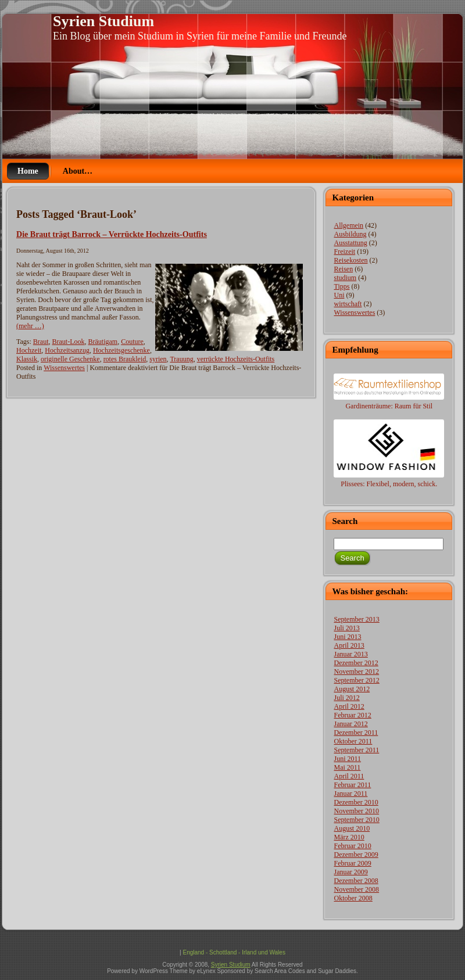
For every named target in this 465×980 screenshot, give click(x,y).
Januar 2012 (350, 724)
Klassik (27, 359)
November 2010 (356, 811)
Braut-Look (69, 342)
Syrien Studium (103, 21)
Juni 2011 (347, 759)
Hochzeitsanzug (67, 350)
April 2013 (349, 645)
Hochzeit (29, 350)
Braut (41, 342)
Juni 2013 (347, 637)
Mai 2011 (347, 767)
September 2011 (356, 750)
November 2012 (356, 672)
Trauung (181, 359)
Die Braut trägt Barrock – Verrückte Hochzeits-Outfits (112, 234)
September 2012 (356, 680)
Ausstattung (350, 243)
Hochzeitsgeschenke (121, 350)
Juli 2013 (346, 628)
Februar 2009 (352, 863)
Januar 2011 (350, 794)
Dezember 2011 (356, 733)
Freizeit (344, 252)
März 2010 (349, 837)
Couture (132, 342)
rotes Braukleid (125, 359)
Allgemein (348, 225)
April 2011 (349, 776)
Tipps (341, 286)
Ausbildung (350, 234)
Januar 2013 (350, 654)
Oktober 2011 (353, 741)
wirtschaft (348, 304)
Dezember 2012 (356, 663)
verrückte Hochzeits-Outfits (236, 359)
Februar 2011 (352, 785)
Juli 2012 (346, 698)
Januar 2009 (350, 872)
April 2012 (349, 706)
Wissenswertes (64, 368)
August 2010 (352, 828)
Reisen (343, 269)
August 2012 (352, 689)
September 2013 (356, 619)
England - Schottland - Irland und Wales (234, 952)
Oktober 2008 (353, 898)
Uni (339, 295)
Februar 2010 (352, 846)
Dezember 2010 (356, 802)
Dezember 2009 (356, 855)
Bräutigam (103, 342)
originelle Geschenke (70, 359)
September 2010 (356, 820)
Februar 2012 (352, 715)
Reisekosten (350, 260)
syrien (158, 359)
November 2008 (356, 889)
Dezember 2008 (356, 881)
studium (345, 278)
